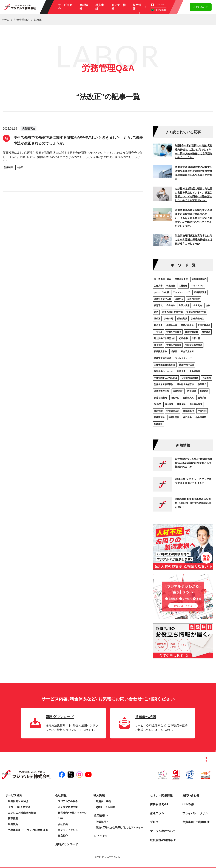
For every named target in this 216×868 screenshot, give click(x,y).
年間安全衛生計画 (194, 345)
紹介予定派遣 (187, 352)
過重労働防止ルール (164, 371)
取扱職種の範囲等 (161, 840)
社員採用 (101, 822)
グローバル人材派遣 (19, 807)
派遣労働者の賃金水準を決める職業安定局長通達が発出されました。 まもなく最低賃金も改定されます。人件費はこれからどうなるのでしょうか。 (194, 218)
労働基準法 (29, 129)
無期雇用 (206, 332)
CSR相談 (188, 804)
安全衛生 (171, 305)
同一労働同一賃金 (163, 279)
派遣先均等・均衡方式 (172, 312)
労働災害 (158, 286)
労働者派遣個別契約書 (165, 365)
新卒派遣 (13, 818)
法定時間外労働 (187, 365)
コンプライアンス (68, 830)
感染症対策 (182, 319)
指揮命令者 (172, 325)
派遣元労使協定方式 (196, 312)
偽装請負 (171, 286)
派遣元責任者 (204, 325)
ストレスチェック (183, 358)
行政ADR (202, 411)
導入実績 (100, 7)
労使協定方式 (173, 411)
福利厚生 (175, 398)
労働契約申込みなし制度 (166, 378)
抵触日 (174, 352)
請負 (208, 305)
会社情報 (84, 7)
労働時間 (8, 167)
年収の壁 (196, 338)
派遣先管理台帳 (161, 391)
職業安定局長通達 (163, 358)
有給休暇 (204, 391)
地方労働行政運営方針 (165, 338)
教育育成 (158, 305)
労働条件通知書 (174, 345)
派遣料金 (179, 299)
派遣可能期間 (160, 398)
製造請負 (13, 824)
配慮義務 (158, 424)
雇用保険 (158, 411)
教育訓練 (192, 391)
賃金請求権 (188, 411)
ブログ (154, 822)
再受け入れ (188, 398)
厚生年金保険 (196, 404)
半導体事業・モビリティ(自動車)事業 (28, 830)
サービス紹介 (65, 7)
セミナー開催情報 (161, 795)
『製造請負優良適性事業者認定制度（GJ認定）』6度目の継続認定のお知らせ (193, 503)
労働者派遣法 (181, 279)
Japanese (158, 5)
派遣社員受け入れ (163, 299)
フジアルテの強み (68, 801)
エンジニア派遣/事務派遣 (22, 813)
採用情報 (139, 7)
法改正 (20, 167)
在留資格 (198, 305)
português (159, 10)
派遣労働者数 (192, 332)
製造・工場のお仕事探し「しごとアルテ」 (118, 827)
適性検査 (169, 404)
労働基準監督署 (174, 332)
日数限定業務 (160, 352)
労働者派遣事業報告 (164, 384)
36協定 (157, 404)
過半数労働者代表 (186, 384)
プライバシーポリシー (197, 813)
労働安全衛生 (198, 319)
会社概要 (63, 824)
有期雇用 (206, 378)
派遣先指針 (178, 391)
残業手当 (202, 398)
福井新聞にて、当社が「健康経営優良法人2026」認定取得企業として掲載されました (194, 463)
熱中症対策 (201, 417)
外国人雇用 (184, 305)
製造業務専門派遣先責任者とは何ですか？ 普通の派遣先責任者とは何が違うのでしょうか (194, 240)
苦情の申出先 (187, 325)
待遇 (156, 312)
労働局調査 (195, 371)
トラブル (158, 332)
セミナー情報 (119, 7)
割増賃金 (181, 371)
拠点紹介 (63, 836)
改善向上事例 (104, 801)
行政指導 (183, 338)
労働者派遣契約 (199, 279)
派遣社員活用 (200, 292)
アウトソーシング (181, 292)
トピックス (101, 836)
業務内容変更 (194, 299)
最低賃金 (158, 325)
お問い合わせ (201, 7)
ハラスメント (198, 286)
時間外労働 (174, 417)
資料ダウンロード (67, 844)
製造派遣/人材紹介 (18, 801)
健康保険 (181, 404)
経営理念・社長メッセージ (72, 813)
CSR (61, 818)
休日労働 (187, 417)
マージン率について (163, 831)
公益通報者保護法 (190, 378)
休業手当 (202, 384)
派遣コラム (157, 813)
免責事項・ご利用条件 (196, 822)
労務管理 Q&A (159, 804)
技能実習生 (159, 417)
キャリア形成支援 (68, 807)
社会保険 (158, 345)
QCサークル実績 (105, 807)
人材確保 (183, 286)
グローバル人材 (161, 292)
